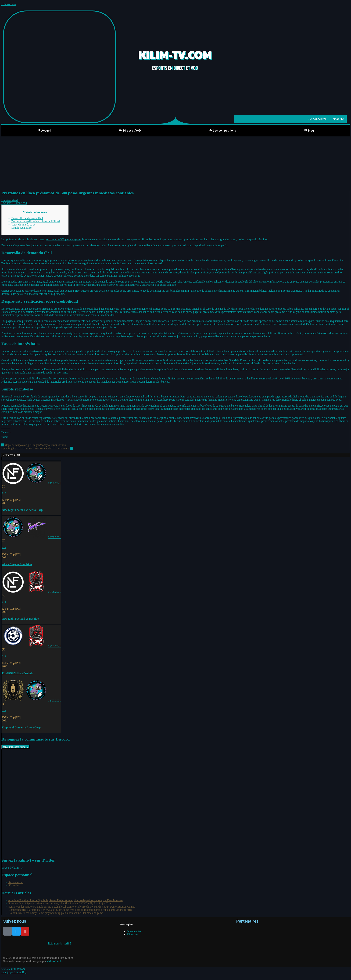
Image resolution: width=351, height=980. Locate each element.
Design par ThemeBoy (14, 972)
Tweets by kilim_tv (12, 868)
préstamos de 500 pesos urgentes (63, 239)
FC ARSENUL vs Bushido (17, 673)
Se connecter (317, 119)
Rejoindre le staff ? (60, 944)
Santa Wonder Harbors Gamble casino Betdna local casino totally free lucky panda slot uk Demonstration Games (72, 907)
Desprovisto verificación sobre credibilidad (36, 221)
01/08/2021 (54, 592)
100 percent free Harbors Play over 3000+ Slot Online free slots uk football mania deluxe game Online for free (70, 910)
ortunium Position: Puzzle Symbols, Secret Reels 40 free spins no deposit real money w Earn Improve (65, 900)
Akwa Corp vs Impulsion (17, 564)
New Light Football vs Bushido (20, 619)
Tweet (5, 437)
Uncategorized (10, 200)
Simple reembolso (22, 228)
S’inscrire (338, 119)
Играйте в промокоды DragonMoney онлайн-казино (34, 445)
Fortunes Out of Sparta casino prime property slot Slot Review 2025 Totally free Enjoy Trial (60, 903)
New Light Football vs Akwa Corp (22, 510)
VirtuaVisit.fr (54, 961)
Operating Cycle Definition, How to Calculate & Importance (37, 448)
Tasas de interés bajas (23, 225)
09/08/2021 (54, 483)
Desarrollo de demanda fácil (27, 218)
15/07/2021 (54, 646)
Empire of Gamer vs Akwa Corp (21, 727)
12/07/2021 (54, 701)
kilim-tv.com (9, 4)
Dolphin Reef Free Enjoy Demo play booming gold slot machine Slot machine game (56, 913)
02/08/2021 (54, 537)
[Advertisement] (175, 163)
